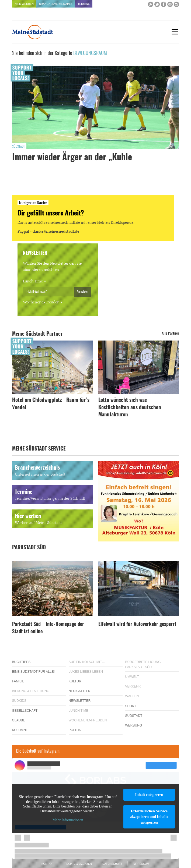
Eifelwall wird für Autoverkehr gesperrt (137, 625)
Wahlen (132, 696)
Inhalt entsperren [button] (149, 795)
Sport (131, 706)
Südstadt (18, 147)
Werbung (134, 725)
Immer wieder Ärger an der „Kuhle (72, 158)
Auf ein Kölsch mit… (87, 662)
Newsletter (80, 701)
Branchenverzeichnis (56, 4)
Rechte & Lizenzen (78, 864)
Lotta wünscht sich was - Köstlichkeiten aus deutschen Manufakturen (130, 408)
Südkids (19, 701)
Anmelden (82, 292)
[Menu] (175, 32)
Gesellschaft (25, 711)
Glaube (19, 720)
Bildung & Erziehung (31, 691)
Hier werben (24, 4)
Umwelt (132, 677)
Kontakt (48, 864)
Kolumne (20, 730)
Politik (75, 730)
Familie (18, 681)
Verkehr (133, 686)
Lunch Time (33, 281)
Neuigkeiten (80, 691)
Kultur (75, 681)
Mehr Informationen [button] (68, 820)
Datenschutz (112, 864)
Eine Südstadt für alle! (33, 672)
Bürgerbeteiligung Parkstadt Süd (143, 665)
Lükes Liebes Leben (86, 672)
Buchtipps (21, 662)
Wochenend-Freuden (41, 302)
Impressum (141, 864)
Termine (84, 4)
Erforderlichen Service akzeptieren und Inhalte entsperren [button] (149, 817)
